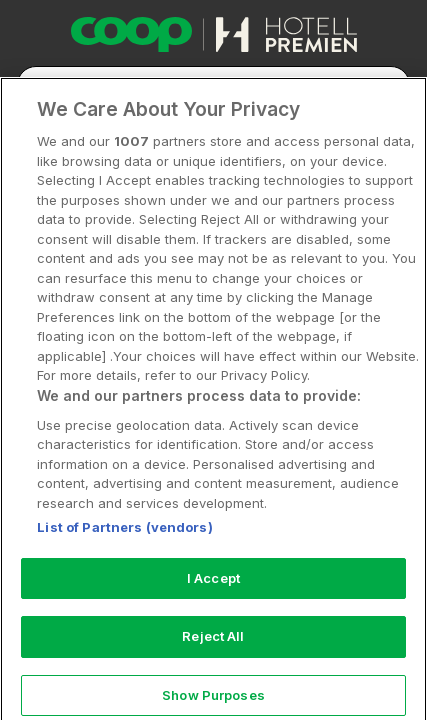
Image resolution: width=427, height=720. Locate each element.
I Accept (213, 600)
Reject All (213, 659)
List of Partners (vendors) (124, 550)
